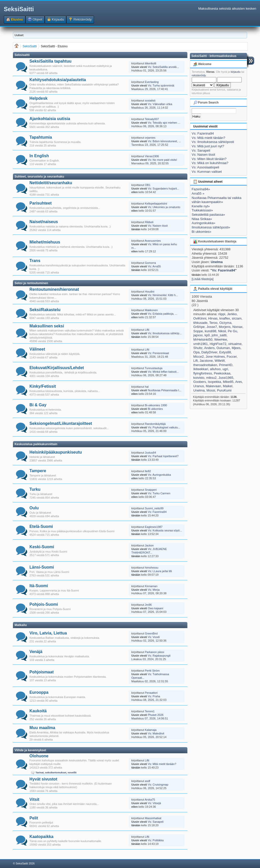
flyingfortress (203, 373)
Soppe (198, 331)
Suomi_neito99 (154, 508)
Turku (35, 489)
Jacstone (206, 361)
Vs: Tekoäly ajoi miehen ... (164, 123)
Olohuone (39, 756)
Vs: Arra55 (154, 266)
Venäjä (36, 652)
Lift (195, 361)
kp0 (207, 335)
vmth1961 (200, 344)
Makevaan (213, 386)
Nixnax (237, 327)
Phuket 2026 (156, 715)
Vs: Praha (154, 696)
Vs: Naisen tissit (158, 226)
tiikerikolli (151, 63)
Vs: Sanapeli (156, 822)
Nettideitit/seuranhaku (51, 183)
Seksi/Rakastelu (45, 310)
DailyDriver (209, 352)
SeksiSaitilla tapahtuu (50, 61)
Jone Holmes (215, 357)
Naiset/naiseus (44, 222)
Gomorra (150, 263)
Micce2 (198, 357)
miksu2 (211, 378)
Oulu (34, 508)
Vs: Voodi (154, 637)
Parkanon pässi (155, 652)
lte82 (148, 471)
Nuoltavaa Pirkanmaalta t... (165, 390)
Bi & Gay (38, 405)
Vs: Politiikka (156, 840)
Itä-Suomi (39, 586)
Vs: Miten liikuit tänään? (209, 159)
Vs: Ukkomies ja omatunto (164, 207)
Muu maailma (42, 728)
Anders (209, 348)
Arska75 (150, 800)
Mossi (211, 390)
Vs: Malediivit (156, 733)
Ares (239, 382)
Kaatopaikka (41, 837)
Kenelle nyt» (201, 206)
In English (39, 156)
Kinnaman (151, 586)
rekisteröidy (199, 75)
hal (147, 387)
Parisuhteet (40, 203)
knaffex (225, 318)
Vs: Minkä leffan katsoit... (163, 372)
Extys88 (225, 352)
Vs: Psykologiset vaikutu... (164, 427)
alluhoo (215, 369)
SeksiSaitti (19, 9)
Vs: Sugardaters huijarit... (164, 189)
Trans (35, 261)
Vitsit (34, 799)
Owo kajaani (156, 608)
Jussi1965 (226, 378)
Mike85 (228, 382)
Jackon (149, 545)
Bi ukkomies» (201, 232)
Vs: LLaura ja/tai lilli (160, 571)
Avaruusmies (153, 241)
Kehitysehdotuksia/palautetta (58, 80)
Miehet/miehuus (45, 242)
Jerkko (232, 314)
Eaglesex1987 (154, 527)
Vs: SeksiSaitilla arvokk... (163, 67)
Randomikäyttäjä (155, 424)
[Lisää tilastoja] (203, 279)
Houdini (150, 292)
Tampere (38, 471)
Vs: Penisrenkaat (158, 353)
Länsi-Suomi (42, 567)
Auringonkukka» (204, 223)
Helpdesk (38, 98)
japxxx (198, 335)
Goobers (200, 382)
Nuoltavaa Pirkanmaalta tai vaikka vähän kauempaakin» (217, 200)
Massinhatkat (153, 818)
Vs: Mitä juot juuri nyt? (208, 146)
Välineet (37, 349)
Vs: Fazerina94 (157, 512)
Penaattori (151, 693)
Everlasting (152, 82)
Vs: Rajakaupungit (159, 656)
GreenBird (151, 633)
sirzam (237, 318)
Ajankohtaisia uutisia (50, 119)
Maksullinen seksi (47, 326)
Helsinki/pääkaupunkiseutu (56, 452)
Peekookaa (222, 373)
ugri (225, 369)
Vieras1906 (152, 156)
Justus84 (151, 453)
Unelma (217, 262)
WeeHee (221, 339)
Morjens (225, 327)
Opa (196, 352)
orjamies (150, 138)
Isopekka (214, 382)
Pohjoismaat (42, 672)
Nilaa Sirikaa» (202, 219)
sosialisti (150, 100)
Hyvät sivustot (43, 779)
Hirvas (213, 318)
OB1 (148, 185)
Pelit (34, 818)
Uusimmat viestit (205, 126)
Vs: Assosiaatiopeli (205, 167)
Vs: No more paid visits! (162, 160)
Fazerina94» (201, 189)
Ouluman (223, 348)
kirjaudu (236, 72)
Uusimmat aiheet (208, 182)
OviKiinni (200, 318)
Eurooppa (39, 692)
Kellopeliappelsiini (156, 204)
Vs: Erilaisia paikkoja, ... (162, 314)
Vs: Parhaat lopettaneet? (163, 456)
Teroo (213, 323)
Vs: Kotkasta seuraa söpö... (165, 530)
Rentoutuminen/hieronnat (54, 289)
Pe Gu (232, 331)
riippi (222, 314)
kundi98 (210, 331)
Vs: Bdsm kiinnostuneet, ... (164, 141)
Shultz (198, 348)
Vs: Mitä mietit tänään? (162, 764)
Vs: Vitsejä (154, 803)
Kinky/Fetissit (43, 386)
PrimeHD (226, 365)
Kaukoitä (38, 711)
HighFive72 (218, 344)
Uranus (199, 386)
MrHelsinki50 (203, 339)
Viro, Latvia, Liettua (48, 633)
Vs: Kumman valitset (207, 172)
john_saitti (219, 335)
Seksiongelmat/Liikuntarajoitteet (61, 423)
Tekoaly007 (152, 119)
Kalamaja (151, 730)
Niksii (222, 331)
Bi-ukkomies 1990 (156, 405)
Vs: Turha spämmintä (161, 85)
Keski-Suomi (42, 547)
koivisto (199, 378)
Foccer (232, 357)
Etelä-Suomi (41, 526)
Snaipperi (151, 490)
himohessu (152, 568)
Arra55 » (198, 193)
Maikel (228, 386)
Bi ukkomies (155, 409)
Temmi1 (150, 711)
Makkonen (151, 310)
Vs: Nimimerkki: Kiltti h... (163, 295)
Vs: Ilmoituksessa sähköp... (165, 333)
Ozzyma (225, 323)
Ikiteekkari (201, 369)
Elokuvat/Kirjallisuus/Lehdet (57, 368)
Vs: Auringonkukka (159, 475)
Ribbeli (149, 222)
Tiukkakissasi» (202, 210)
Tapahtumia (41, 137)
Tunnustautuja (153, 368)
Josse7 (212, 327)
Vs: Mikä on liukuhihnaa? (210, 163)
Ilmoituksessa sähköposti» (211, 227)
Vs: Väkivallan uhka (160, 104)
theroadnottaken (205, 365)
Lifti (147, 330)
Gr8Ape (199, 327)
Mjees (236, 348)
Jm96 (148, 605)
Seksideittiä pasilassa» (208, 215)
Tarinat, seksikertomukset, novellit (56, 772)
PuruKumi (224, 390)
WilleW (220, 361)
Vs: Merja (154, 590)
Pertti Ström (152, 671)
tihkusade (200, 323)
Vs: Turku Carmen (159, 493)
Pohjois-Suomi (44, 604)
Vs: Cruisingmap (158, 785)
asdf (148, 781)
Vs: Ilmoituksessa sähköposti (213, 142)
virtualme (235, 344)
